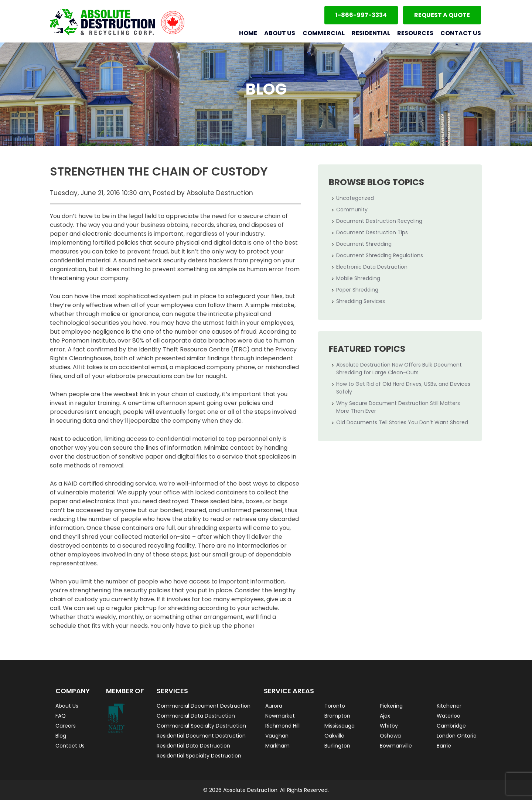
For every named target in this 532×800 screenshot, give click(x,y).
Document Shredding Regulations (380, 255)
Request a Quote (442, 15)
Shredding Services (361, 301)
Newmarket (280, 716)
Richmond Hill (282, 726)
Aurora (274, 706)
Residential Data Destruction (193, 746)
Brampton (337, 716)
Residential (371, 33)
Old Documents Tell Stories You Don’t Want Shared (402, 422)
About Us (280, 33)
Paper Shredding (357, 290)
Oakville (334, 736)
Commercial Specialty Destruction (201, 726)
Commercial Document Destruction (204, 706)
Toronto (335, 706)
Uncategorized (355, 198)
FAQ (61, 716)
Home (248, 33)
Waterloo (449, 716)
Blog (61, 736)
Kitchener (449, 706)
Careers (66, 726)
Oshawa (390, 736)
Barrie (444, 746)
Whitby (389, 726)
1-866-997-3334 (361, 15)
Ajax (385, 716)
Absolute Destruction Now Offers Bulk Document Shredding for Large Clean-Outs (399, 369)
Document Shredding (364, 244)
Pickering (391, 706)
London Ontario (457, 736)
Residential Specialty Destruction (199, 756)
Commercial (324, 33)
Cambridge (451, 726)
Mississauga (340, 726)
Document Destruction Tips (372, 232)
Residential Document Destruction (201, 736)
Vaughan (277, 736)
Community (352, 210)
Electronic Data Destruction (372, 267)
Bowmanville (396, 746)
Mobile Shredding (358, 278)
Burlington (337, 746)
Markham (277, 746)
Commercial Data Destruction (196, 716)
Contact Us (461, 33)
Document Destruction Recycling (379, 221)
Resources (415, 33)
